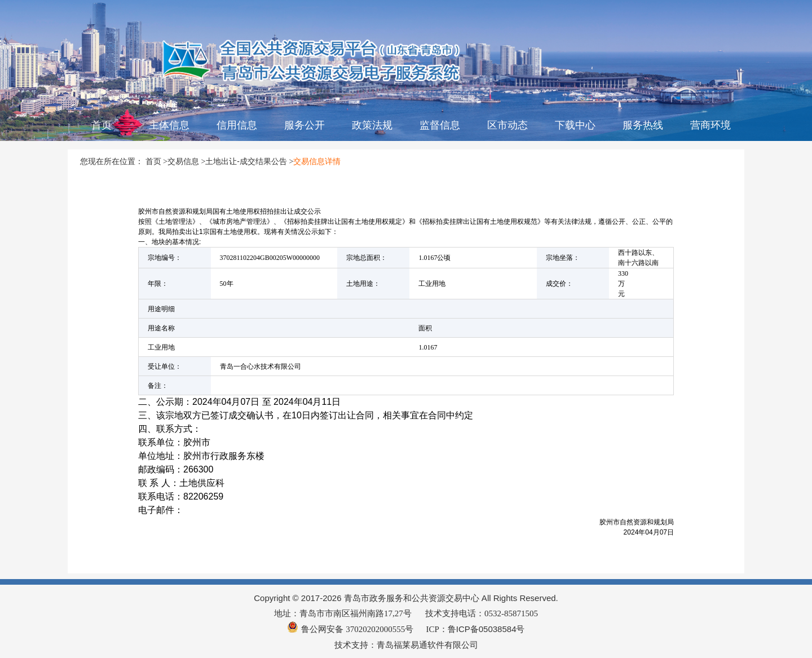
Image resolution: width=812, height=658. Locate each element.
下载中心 (575, 125)
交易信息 (183, 161)
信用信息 (237, 125)
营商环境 (710, 125)
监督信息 (440, 125)
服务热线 (643, 125)
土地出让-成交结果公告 (246, 161)
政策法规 (372, 125)
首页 (101, 125)
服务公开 (304, 125)
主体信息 (169, 125)
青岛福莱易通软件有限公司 (427, 645)
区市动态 (507, 125)
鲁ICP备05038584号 (486, 629)
